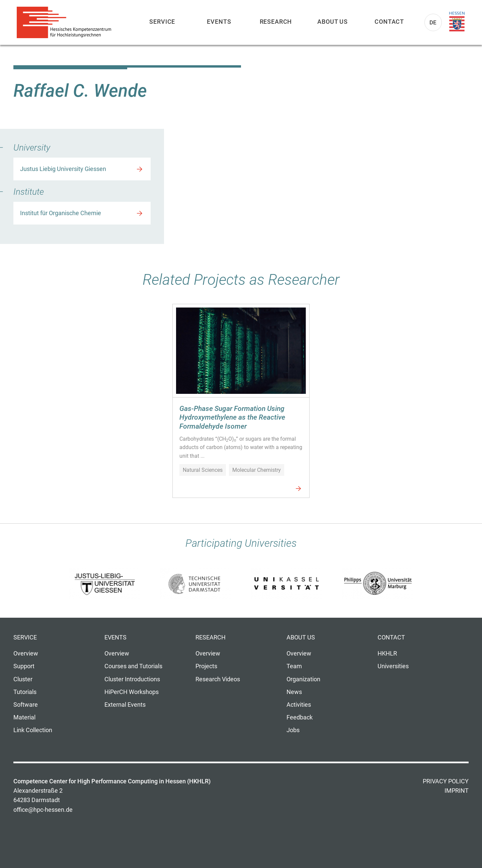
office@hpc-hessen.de (43, 810)
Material (24, 717)
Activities (299, 705)
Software (26, 705)
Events (219, 22)
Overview (26, 654)
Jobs (293, 730)
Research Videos (218, 679)
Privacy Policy (446, 781)
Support (24, 666)
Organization (303, 679)
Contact (389, 22)
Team (294, 666)
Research (276, 22)
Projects (206, 666)
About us (333, 22)
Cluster (23, 679)
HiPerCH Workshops (132, 692)
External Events (125, 705)
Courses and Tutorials (133, 666)
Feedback (300, 717)
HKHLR (387, 654)
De (433, 22)
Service (162, 22)
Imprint (457, 791)
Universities (393, 666)
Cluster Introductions (132, 679)
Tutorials (25, 692)
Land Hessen (457, 22)
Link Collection (33, 730)
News (294, 692)
